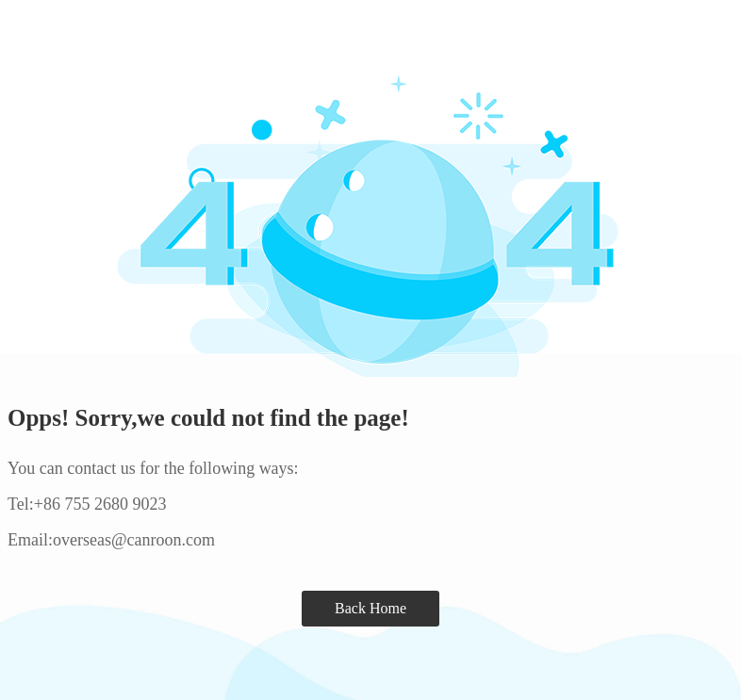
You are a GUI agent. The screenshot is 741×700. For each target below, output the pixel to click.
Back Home (370, 608)
